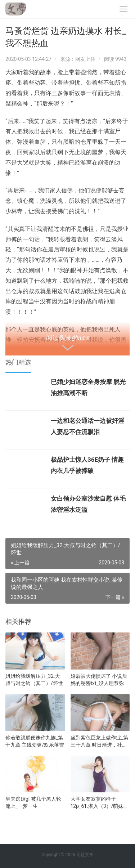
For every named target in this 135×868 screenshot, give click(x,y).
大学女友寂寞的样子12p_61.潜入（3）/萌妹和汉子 (100, 803)
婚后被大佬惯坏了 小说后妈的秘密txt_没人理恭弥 (99, 680)
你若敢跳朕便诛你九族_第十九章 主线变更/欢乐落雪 (35, 741)
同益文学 (85, 855)
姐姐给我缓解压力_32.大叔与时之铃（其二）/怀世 (34, 680)
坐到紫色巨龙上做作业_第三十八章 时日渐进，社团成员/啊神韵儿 (99, 742)
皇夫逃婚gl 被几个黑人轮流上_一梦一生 (33, 802)
